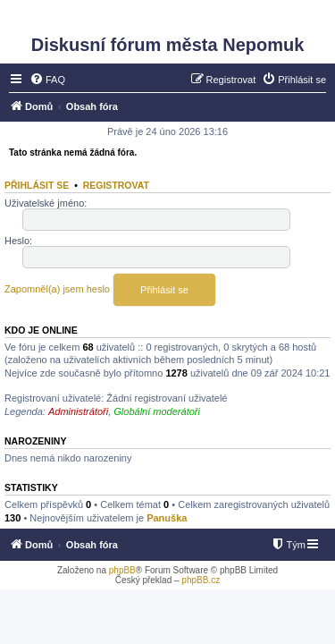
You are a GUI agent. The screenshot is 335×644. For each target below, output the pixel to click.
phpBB (122, 570)
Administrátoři (78, 411)
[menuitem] (47, 80)
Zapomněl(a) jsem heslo (57, 289)
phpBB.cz (201, 580)
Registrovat (116, 185)
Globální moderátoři (157, 411)
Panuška (167, 518)
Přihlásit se (37, 185)
